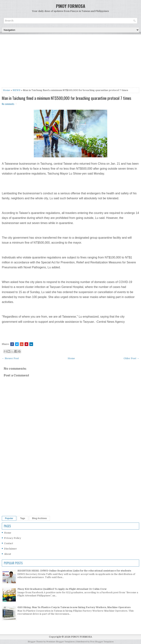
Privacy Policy (13, 538)
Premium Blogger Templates (60, 642)
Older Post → (131, 358)
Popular (9, 518)
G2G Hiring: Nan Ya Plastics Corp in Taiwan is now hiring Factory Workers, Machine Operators (74, 607)
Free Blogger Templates (102, 642)
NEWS (17, 90)
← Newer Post (10, 358)
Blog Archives (39, 518)
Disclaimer (10, 549)
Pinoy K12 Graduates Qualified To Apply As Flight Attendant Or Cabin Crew (62, 589)
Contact (9, 543)
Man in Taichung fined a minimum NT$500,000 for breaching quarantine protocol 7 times (67, 98)
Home (7, 90)
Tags (23, 518)
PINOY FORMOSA (71, 6)
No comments (8, 104)
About (8, 554)
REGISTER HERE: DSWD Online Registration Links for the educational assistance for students (74, 571)
